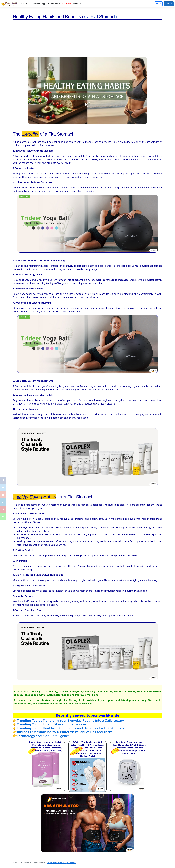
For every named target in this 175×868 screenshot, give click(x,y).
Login (159, 4)
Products (25, 4)
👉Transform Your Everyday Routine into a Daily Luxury (68, 720)
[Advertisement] (87, 40)
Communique (54, 4)
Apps (44, 4)
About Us (77, 4)
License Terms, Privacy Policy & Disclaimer (61, 863)
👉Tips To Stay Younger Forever (50, 724)
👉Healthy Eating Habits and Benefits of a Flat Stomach (68, 728)
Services (37, 4)
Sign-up (169, 4)
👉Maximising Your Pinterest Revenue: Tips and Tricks (63, 732)
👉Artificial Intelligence (41, 736)
